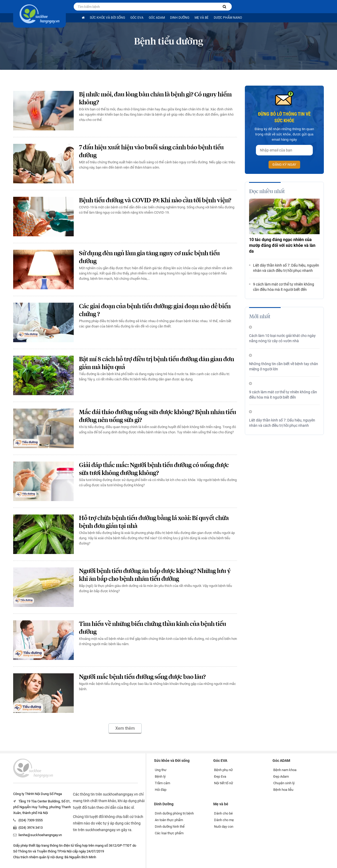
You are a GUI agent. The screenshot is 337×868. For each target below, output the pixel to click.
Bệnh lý (160, 776)
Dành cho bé (223, 813)
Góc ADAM (157, 18)
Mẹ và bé (202, 18)
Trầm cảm (162, 783)
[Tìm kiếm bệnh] (224, 7)
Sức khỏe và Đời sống (107, 18)
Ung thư (161, 770)
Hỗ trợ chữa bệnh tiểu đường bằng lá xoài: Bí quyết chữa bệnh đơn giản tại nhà (154, 522)
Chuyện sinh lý (284, 783)
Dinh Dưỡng (180, 18)
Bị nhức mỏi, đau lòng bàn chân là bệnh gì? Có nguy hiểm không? (155, 99)
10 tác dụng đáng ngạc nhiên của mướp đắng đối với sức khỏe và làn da (282, 245)
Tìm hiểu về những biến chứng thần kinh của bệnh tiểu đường (153, 628)
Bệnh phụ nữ (223, 770)
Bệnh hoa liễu (283, 790)
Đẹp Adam (281, 776)
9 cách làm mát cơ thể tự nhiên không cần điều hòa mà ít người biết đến (284, 287)
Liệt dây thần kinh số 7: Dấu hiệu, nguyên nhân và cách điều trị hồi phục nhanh (286, 268)
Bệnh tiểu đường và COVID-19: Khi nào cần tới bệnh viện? (155, 201)
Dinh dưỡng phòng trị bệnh (174, 813)
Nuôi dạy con (224, 827)
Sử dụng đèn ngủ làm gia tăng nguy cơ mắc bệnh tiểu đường (149, 258)
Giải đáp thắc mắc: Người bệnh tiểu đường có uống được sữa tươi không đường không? (154, 469)
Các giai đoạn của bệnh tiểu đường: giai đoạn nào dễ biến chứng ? (155, 310)
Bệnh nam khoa (285, 770)
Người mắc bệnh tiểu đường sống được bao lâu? (142, 677)
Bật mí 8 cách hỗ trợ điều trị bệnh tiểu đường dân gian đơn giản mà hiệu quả (157, 363)
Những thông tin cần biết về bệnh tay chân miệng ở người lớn (284, 366)
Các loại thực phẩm (169, 833)
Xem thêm (125, 728)
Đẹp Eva (220, 776)
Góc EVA (137, 18)
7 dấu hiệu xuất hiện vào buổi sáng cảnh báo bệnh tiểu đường (151, 152)
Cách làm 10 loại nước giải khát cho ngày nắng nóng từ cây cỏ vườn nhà (282, 338)
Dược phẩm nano (228, 18)
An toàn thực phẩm (169, 820)
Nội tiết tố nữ (224, 783)
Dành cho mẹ (224, 820)
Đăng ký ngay (284, 165)
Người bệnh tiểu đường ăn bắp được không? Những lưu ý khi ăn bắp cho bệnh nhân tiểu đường (155, 575)
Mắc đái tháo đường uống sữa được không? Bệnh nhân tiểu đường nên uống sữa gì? (158, 416)
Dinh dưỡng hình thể (170, 827)
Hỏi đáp (161, 790)
